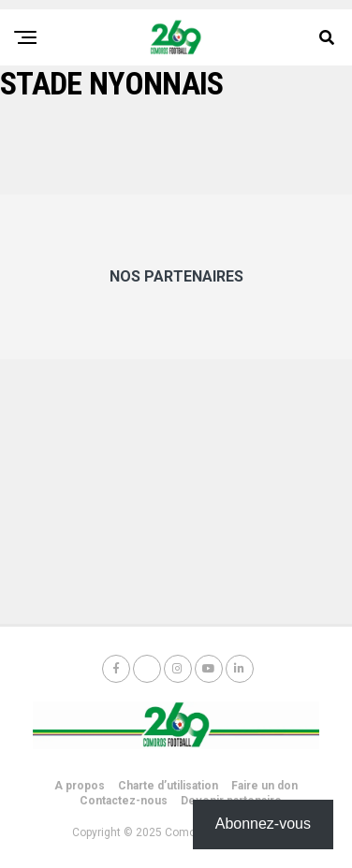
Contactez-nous (124, 801)
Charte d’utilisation (168, 786)
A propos (80, 786)
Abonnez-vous (263, 824)
